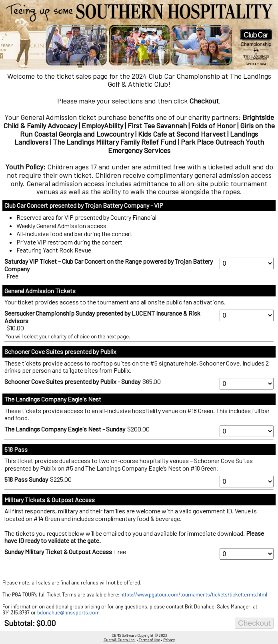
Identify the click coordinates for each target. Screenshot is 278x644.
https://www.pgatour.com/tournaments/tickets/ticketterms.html (194, 594)
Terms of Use (149, 640)
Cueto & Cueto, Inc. (120, 640)
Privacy (169, 640)
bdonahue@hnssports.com (68, 612)
